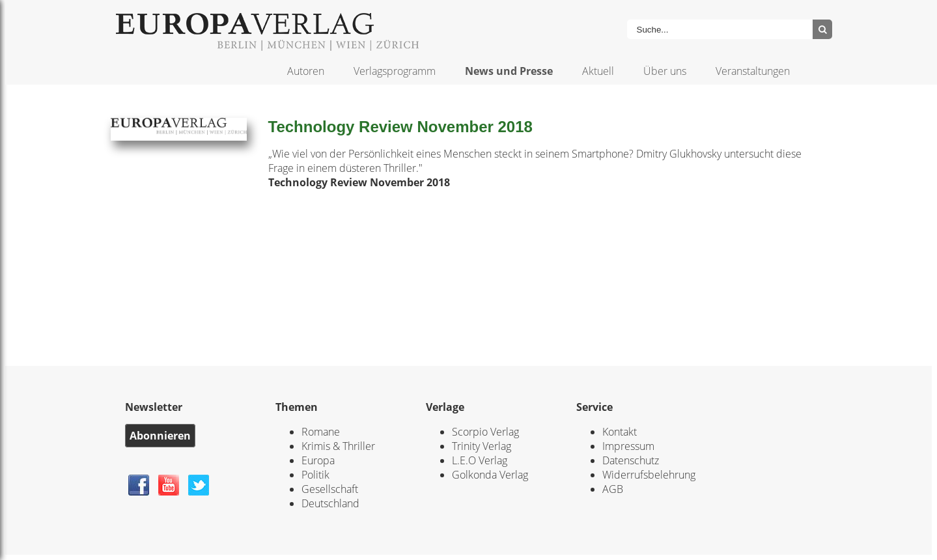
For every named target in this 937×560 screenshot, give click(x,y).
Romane (321, 432)
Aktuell (598, 71)
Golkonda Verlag (490, 475)
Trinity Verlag (482, 446)
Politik (315, 475)
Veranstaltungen (753, 71)
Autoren (306, 71)
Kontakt (620, 432)
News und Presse (509, 71)
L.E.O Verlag (480, 460)
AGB (613, 489)
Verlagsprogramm (395, 71)
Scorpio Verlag (485, 432)
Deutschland (330, 503)
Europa (318, 460)
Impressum (628, 446)
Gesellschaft (330, 489)
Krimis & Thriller (338, 446)
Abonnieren (160, 436)
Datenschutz (631, 460)
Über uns (665, 71)
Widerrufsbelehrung (649, 475)
